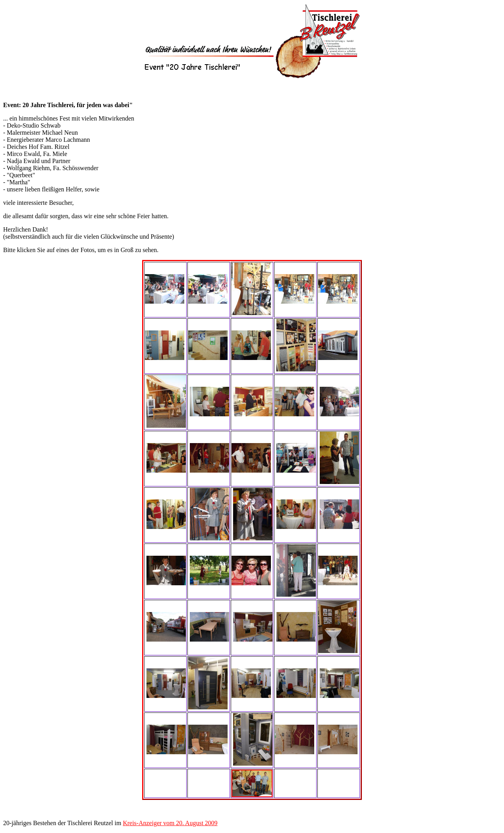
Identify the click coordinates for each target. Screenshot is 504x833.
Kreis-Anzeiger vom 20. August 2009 (170, 823)
